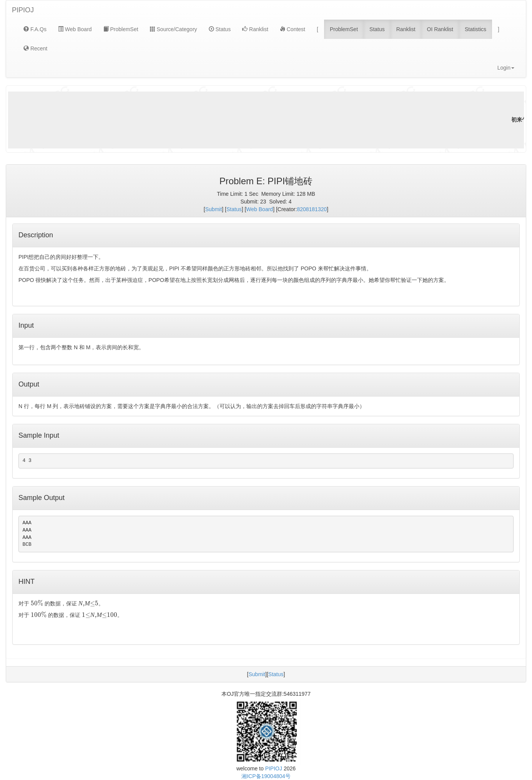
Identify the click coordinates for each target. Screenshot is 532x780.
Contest (293, 29)
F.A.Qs (35, 29)
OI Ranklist (440, 29)
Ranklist (255, 29)
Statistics (475, 29)
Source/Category (174, 29)
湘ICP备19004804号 (266, 776)
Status (220, 29)
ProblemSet (121, 29)
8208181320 (312, 209)
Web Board (75, 29)
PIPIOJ (23, 10)
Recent (35, 48)
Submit (214, 209)
